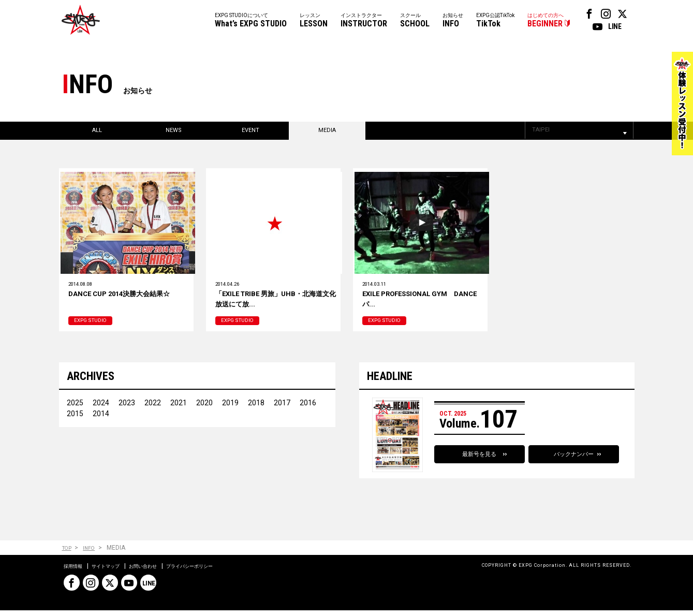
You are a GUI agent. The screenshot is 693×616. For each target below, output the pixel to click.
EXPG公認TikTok (495, 21)
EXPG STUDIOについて (251, 21)
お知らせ (453, 21)
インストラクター (364, 21)
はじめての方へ (545, 21)
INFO (94, 554)
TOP (68, 554)
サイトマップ (116, 571)
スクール (415, 21)
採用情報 (76, 571)
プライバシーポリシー (222, 571)
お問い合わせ (163, 571)
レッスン (314, 21)
